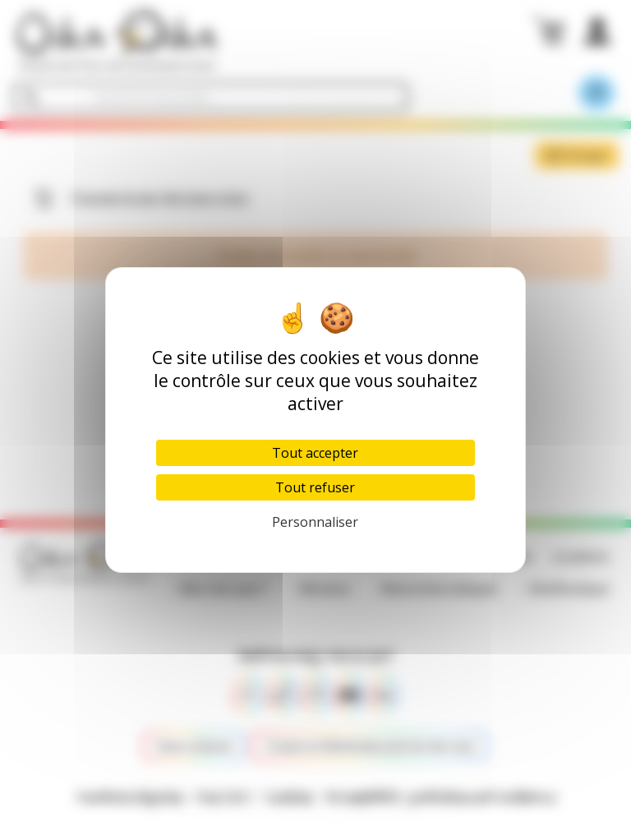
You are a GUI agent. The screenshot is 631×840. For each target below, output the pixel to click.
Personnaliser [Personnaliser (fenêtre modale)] (315, 522)
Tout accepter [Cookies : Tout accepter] (315, 453)
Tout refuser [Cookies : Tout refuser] (315, 487)
